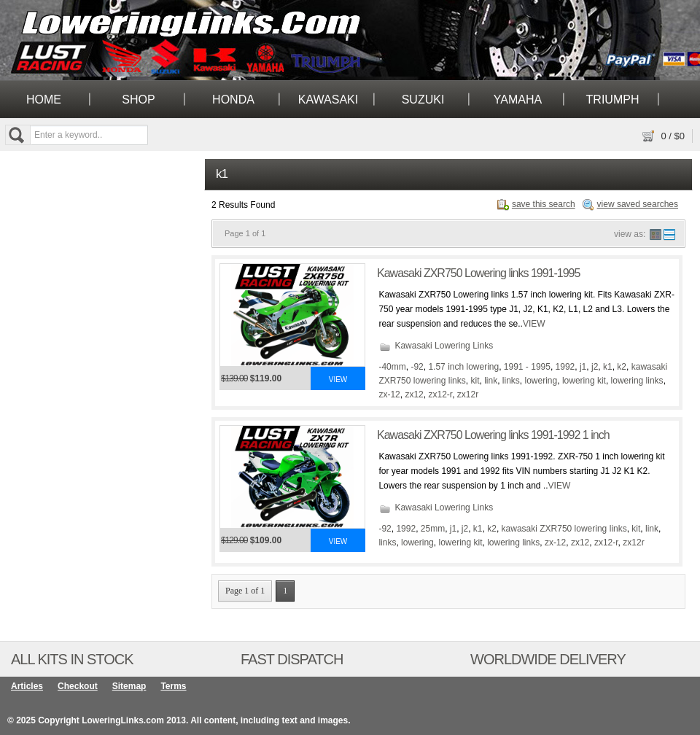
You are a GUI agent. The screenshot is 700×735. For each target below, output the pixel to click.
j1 (583, 367)
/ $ (673, 136)
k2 (622, 367)
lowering (541, 381)
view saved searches (638, 204)
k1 (608, 367)
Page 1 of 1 (245, 591)
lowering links (637, 381)
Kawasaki (328, 100)
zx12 (414, 394)
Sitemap (129, 686)
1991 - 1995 (527, 367)
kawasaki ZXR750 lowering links (564, 529)
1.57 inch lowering (463, 367)
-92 (417, 367)
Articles (27, 686)
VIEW (534, 324)
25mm (433, 529)
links (511, 381)
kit (475, 381)
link (491, 381)
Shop (138, 100)
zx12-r (440, 394)
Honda (233, 100)
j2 (595, 367)
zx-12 (389, 394)
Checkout (78, 686)
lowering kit (584, 381)
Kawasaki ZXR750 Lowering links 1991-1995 (478, 273)
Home (44, 100)
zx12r (468, 394)
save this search (544, 204)
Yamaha (518, 100)
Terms (173, 686)
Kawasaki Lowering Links (444, 346)
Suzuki (423, 100)
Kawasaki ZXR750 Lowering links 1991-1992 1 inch (493, 435)
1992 (565, 367)
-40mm (392, 367)
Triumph (613, 100)
